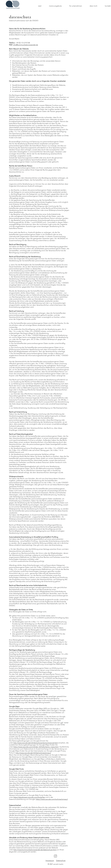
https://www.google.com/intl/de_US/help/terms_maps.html (36, 747)
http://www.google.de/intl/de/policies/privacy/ (33, 753)
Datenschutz (61, 861)
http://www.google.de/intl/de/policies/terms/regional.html (36, 743)
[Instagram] (55, 856)
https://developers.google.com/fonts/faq (29, 797)
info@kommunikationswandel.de (26, 45)
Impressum (50, 861)
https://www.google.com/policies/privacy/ (52, 799)
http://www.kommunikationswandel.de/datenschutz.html (35, 850)
